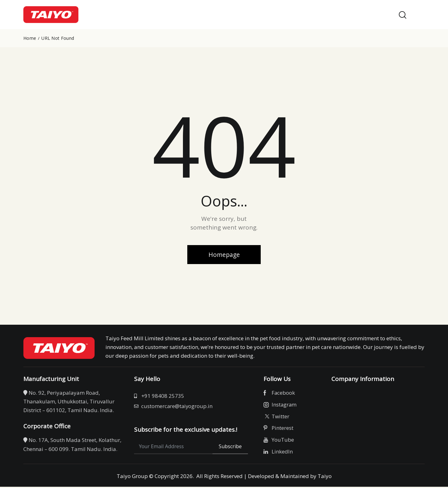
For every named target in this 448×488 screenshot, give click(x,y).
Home (30, 38)
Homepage (224, 255)
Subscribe (230, 448)
